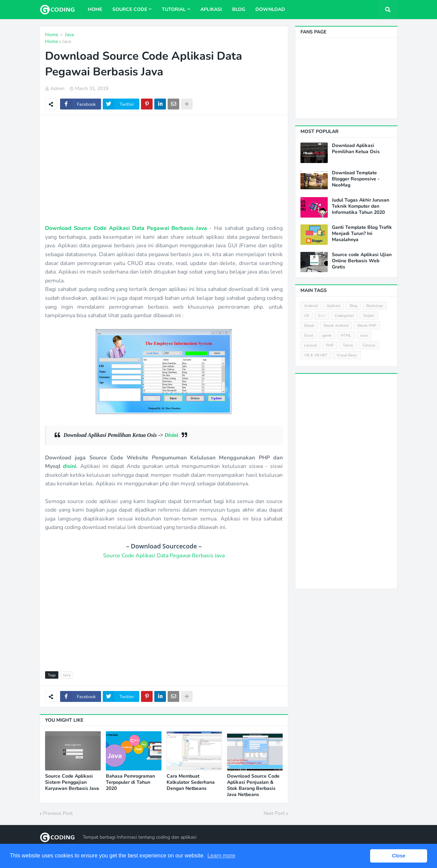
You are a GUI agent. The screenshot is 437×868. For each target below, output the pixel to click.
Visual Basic (347, 355)
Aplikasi (334, 306)
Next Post (274, 813)
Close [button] (399, 856)
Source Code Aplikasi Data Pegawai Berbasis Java (164, 556)
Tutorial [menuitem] (174, 9)
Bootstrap (375, 306)
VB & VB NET (316, 355)
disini (69, 466)
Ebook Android (336, 326)
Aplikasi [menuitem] (211, 9)
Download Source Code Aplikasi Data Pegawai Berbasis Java (126, 228)
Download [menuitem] (270, 9)
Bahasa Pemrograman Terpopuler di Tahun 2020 (130, 782)
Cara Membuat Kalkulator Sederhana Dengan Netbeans (191, 782)
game (327, 335)
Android (311, 306)
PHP (330, 345)
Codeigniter (344, 316)
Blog (353, 306)
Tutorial (369, 345)
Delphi (369, 316)
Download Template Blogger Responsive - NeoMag (356, 179)
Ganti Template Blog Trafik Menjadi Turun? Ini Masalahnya (362, 234)
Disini (171, 435)
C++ (322, 316)
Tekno (348, 345)
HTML (346, 335)
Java (67, 41)
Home (52, 41)
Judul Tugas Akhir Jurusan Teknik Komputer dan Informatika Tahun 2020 (361, 206)
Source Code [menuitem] (130, 9)
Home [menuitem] (95, 9)
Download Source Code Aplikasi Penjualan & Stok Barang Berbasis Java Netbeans (253, 786)
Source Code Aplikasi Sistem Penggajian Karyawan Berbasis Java (72, 782)
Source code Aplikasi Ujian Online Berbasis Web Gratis (362, 261)
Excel (309, 335)
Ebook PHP (367, 326)
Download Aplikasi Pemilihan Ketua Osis (356, 149)
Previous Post (58, 813)
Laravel (311, 345)
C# (307, 316)
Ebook (309, 326)
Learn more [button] (221, 856)
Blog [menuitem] (239, 9)
